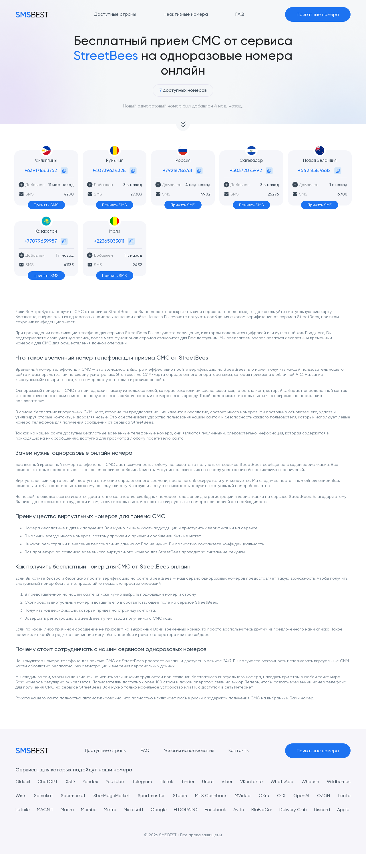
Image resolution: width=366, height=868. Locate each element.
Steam (180, 796)
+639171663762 (41, 170)
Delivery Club (312, 810)
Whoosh (310, 782)
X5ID (70, 782)
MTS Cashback (211, 796)
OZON (324, 796)
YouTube (115, 782)
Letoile (23, 810)
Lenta (344, 796)
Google (168, 810)
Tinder (188, 782)
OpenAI (301, 796)
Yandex (90, 782)
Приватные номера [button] (318, 14)
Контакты (239, 750)
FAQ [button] (240, 14)
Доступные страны (105, 750)
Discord (342, 810)
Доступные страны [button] (115, 14)
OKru (264, 796)
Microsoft (142, 810)
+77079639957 (41, 241)
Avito (254, 810)
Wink (21, 796)
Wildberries (339, 782)
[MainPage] (32, 14)
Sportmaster (151, 796)
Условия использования (189, 750)
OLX (281, 796)
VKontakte (252, 782)
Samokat (43, 796)
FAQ (145, 750)
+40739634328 (109, 170)
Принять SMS (46, 205)
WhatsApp (282, 782)
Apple (22, 824)
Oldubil (23, 782)
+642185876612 (314, 170)
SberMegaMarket (112, 796)
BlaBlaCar (278, 810)
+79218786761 (177, 170)
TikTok (166, 782)
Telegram (142, 782)
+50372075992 (246, 170)
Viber (227, 782)
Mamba (94, 810)
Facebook (229, 810)
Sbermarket (73, 796)
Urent (208, 782)
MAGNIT (47, 810)
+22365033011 (109, 241)
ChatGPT (48, 782)
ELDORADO (197, 810)
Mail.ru (71, 810)
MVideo (243, 796)
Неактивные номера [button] (186, 14)
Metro (117, 810)
